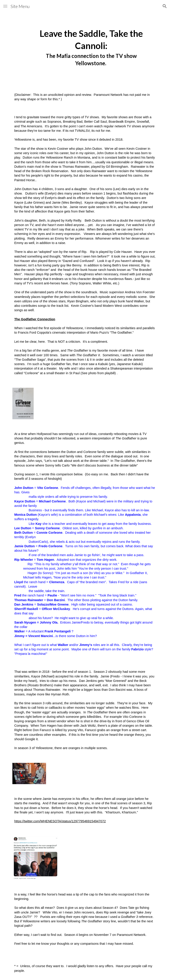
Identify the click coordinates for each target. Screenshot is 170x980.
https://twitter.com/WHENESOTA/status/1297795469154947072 (60, 821)
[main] (91, 46)
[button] (5, 6)
